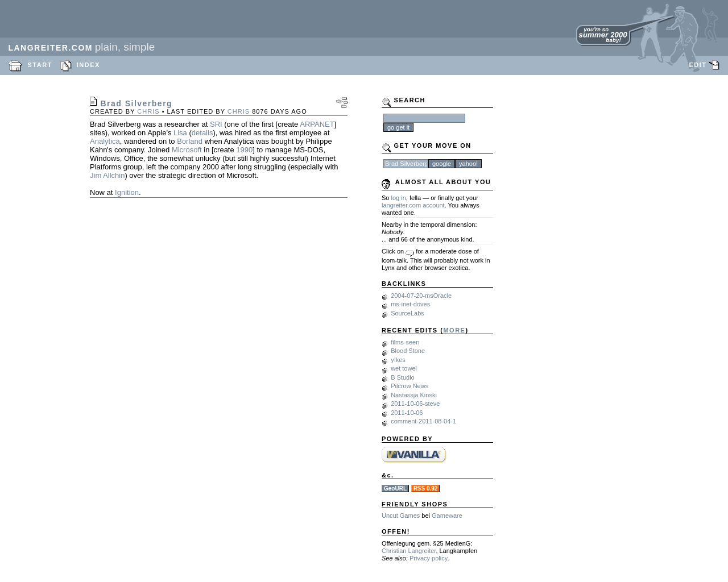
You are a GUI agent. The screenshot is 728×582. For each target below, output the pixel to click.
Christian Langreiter (409, 551)
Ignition (127, 192)
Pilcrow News (409, 386)
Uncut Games (401, 516)
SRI (216, 124)
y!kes (398, 360)
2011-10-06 (407, 413)
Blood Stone (408, 351)
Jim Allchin (107, 175)
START (40, 65)
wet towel (404, 368)
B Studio (403, 377)
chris (148, 111)
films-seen (405, 342)
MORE (454, 330)
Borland (190, 141)
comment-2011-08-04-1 (423, 421)
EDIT (698, 65)
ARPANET (317, 124)
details (202, 133)
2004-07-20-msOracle (421, 296)
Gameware (447, 516)
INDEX (88, 65)
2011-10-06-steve (415, 404)
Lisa (180, 133)
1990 (244, 150)
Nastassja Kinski (414, 395)
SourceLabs (408, 313)
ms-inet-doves (410, 304)
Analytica (105, 141)
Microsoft (187, 150)
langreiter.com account (413, 205)
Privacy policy (428, 558)
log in (399, 198)
